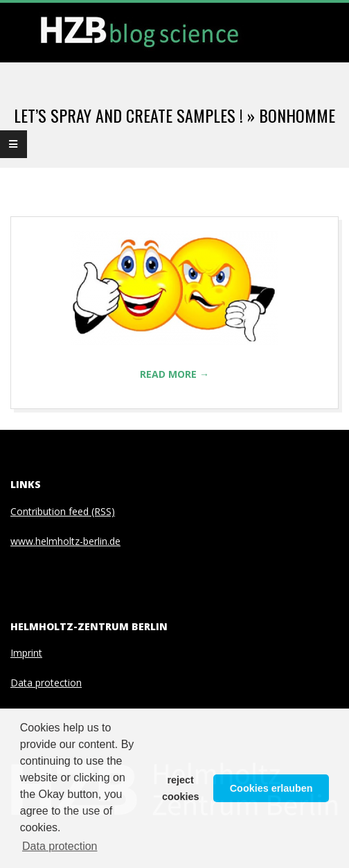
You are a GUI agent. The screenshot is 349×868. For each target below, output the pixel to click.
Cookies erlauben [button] (271, 788)
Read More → (174, 374)
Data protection (46, 683)
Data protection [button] (60, 846)
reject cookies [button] (181, 788)
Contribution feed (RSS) (63, 511)
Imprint (26, 653)
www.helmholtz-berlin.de (65, 541)
